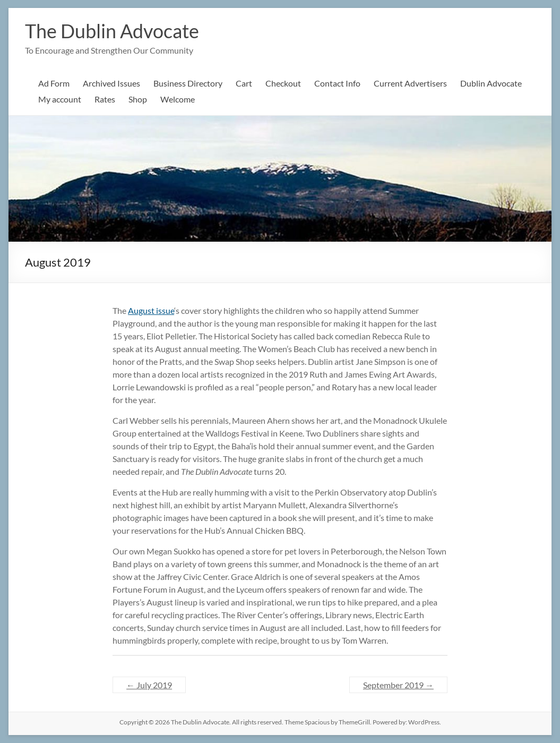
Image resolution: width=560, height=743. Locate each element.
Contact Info (337, 83)
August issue (151, 310)
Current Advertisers (410, 83)
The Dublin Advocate (112, 31)
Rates (105, 99)
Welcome (178, 99)
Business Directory (188, 83)
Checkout (283, 83)
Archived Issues (111, 83)
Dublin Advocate (491, 83)
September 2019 (398, 685)
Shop (138, 99)
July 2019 (149, 685)
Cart (244, 83)
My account (60, 99)
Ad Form (54, 83)
